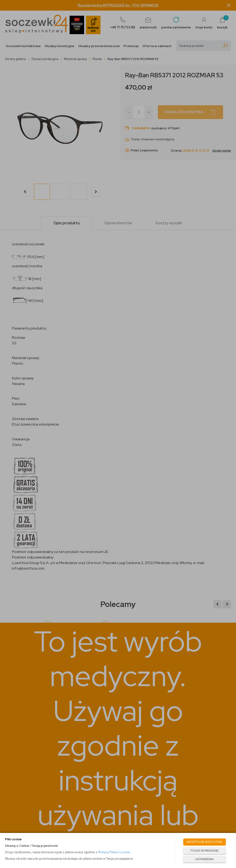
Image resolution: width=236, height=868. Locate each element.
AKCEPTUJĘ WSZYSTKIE (204, 842)
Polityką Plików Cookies (114, 852)
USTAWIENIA (204, 859)
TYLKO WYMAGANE (204, 851)
